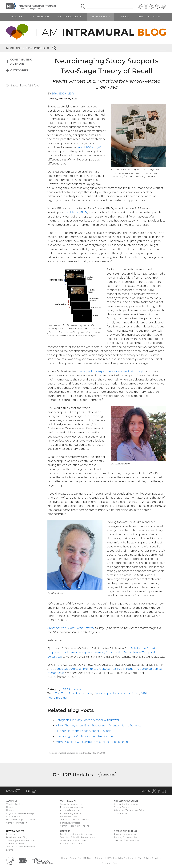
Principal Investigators (72, 807)
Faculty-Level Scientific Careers (76, 834)
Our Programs (14, 816)
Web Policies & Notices (150, 858)
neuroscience (130, 693)
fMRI (144, 693)
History (10, 807)
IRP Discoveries (72, 689)
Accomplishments (69, 810)
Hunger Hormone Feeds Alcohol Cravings (83, 731)
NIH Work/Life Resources (127, 840)
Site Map (107, 863)
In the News (12, 834)
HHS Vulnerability (121, 858)
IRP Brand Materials (93, 858)
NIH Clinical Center (70, 17)
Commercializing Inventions (75, 826)
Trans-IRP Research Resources (76, 820)
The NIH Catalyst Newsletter (21, 847)
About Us (16, 17)
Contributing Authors (21, 62)
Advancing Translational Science (130, 810)
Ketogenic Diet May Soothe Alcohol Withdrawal (87, 720)
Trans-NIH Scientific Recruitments (77, 837)
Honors (10, 810)
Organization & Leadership (20, 813)
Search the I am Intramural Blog (28, 48)
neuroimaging (57, 698)
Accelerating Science (71, 813)
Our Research (40, 17)
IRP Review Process (70, 823)
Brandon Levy (63, 93)
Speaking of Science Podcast (21, 840)
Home (64, 858)
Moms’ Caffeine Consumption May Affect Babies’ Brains (92, 742)
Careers (123, 17)
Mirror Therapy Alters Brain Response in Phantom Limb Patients (98, 725)
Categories (19, 70)
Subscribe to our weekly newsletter (71, 628)
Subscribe (108, 775)
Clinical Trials (121, 813)
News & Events (100, 17)
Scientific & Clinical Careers (74, 840)
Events (10, 850)
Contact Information (17, 823)
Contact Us (75, 858)
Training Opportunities (126, 837)
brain (117, 693)
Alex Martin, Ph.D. (76, 212)
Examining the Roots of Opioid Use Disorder (85, 736)
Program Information (125, 834)
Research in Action (70, 816)
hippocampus (103, 693)
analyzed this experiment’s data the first (111, 371)
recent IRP (89, 147)
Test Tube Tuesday (67, 693)
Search (117, 863)
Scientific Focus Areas (71, 804)
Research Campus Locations (21, 820)
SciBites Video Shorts (17, 843)
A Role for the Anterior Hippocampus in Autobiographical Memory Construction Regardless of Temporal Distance (103, 652)
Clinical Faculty (122, 807)
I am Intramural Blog (17, 837)
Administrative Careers (72, 843)
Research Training (149, 17)
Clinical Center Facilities (126, 804)
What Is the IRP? (15, 804)
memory (87, 693)
